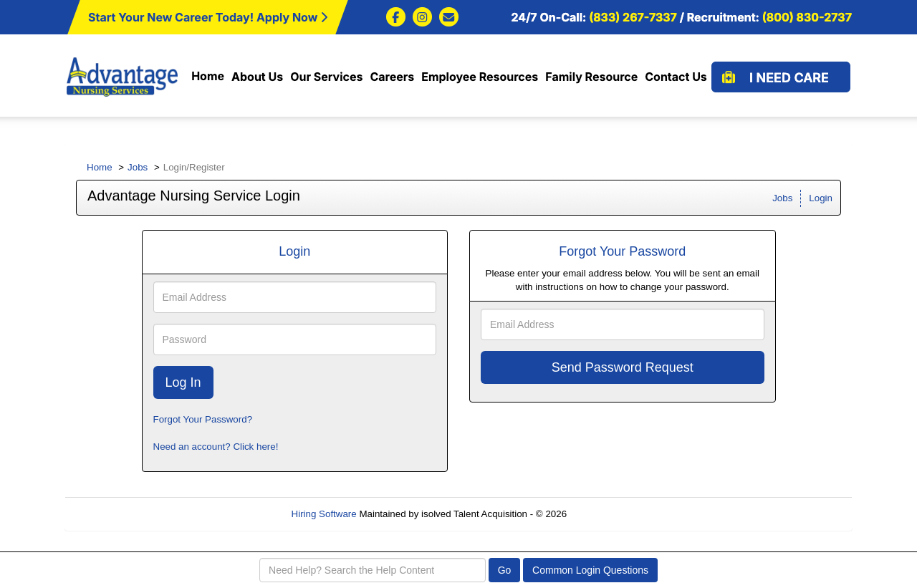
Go (505, 570)
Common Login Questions (590, 570)
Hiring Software (324, 514)
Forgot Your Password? (203, 419)
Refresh (609, 514)
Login (821, 198)
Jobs (138, 167)
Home (100, 167)
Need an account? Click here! (216, 447)
